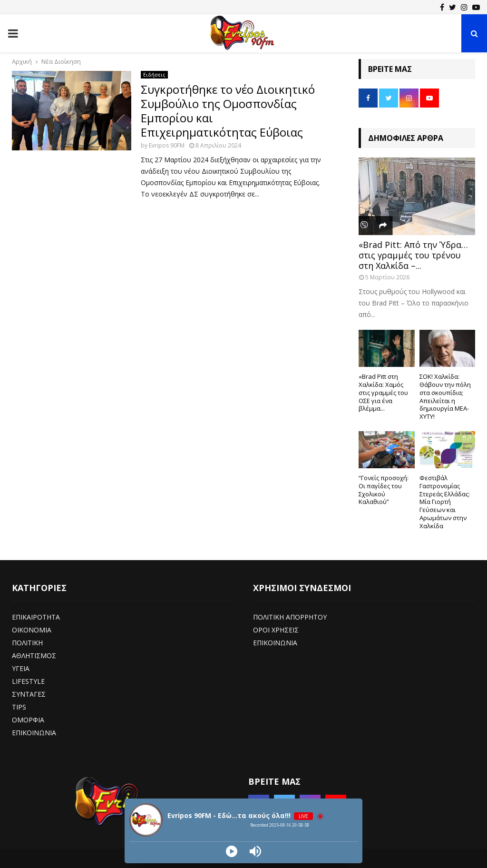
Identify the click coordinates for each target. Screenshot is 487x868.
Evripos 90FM (167, 145)
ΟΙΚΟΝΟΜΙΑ (32, 630)
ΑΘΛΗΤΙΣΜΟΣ (34, 656)
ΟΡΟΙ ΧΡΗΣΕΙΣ (276, 630)
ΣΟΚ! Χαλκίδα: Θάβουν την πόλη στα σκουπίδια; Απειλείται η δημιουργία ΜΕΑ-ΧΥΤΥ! (445, 396)
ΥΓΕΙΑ (21, 668)
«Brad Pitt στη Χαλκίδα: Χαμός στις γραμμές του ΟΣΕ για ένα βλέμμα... (383, 392)
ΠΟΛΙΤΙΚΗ (27, 643)
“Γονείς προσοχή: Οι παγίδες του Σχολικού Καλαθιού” (384, 490)
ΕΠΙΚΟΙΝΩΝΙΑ (34, 733)
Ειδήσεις (154, 75)
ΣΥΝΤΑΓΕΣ (29, 694)
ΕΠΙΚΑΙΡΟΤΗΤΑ (36, 617)
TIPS (19, 707)
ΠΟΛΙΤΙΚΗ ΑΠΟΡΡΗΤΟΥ (290, 617)
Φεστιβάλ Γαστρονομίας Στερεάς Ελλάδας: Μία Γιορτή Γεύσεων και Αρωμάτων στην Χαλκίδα (445, 502)
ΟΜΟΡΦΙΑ (28, 720)
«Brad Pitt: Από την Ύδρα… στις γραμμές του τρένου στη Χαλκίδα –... (413, 255)
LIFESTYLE (28, 681)
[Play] (232, 851)
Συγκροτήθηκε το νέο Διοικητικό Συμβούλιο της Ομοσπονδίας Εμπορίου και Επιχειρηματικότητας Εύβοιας (228, 111)
